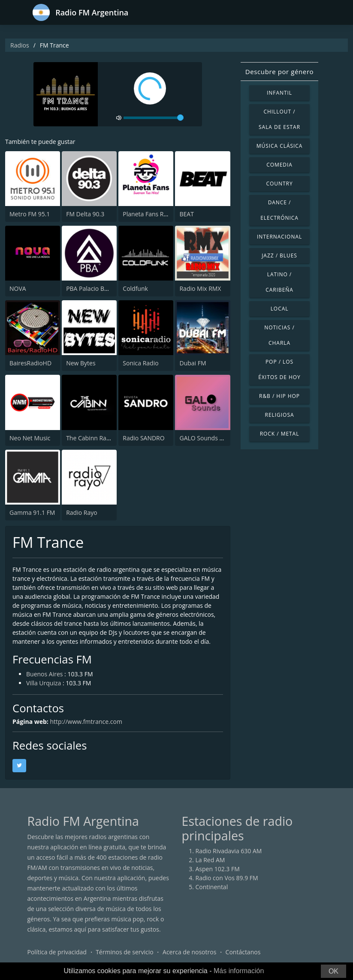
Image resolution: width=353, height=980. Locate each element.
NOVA (18, 288)
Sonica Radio (140, 363)
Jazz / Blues (279, 255)
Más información (239, 971)
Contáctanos (243, 952)
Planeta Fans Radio (149, 214)
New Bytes (81, 363)
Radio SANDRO (143, 438)
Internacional (279, 237)
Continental (212, 887)
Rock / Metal (280, 434)
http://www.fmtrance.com (86, 722)
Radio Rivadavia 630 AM (229, 851)
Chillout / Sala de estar (279, 119)
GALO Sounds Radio (207, 438)
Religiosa (280, 415)
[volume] (154, 118)
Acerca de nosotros (189, 952)
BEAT (186, 214)
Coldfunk (135, 288)
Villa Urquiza (44, 683)
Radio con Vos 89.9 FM (227, 878)
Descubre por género (279, 72)
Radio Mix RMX (200, 288)
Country (279, 184)
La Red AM (210, 860)
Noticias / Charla (279, 335)
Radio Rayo (81, 512)
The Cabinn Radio (91, 438)
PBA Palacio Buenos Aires (101, 288)
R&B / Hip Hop (279, 396)
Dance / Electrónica (279, 210)
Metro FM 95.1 (30, 214)
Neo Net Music (30, 438)
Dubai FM (193, 363)
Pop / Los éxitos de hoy (279, 369)
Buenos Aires (44, 674)
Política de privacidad (57, 952)
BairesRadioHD (30, 363)
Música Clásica (280, 146)
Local (280, 309)
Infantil (279, 93)
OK (333, 971)
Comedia (279, 165)
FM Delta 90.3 (85, 214)
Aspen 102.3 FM (218, 869)
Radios (20, 45)
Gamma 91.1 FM (32, 512)
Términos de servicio (125, 952)
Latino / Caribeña (279, 282)
